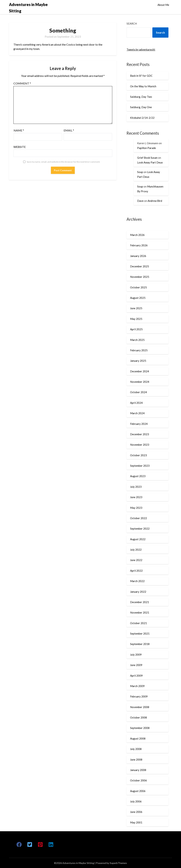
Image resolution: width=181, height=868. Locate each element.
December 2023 (140, 434)
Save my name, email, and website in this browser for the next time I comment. (63, 162)
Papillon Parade (147, 148)
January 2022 (138, 592)
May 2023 (136, 508)
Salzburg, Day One (141, 107)
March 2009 (137, 686)
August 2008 (138, 738)
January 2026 (138, 256)
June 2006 (136, 812)
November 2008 (140, 707)
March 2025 (137, 340)
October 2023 (138, 455)
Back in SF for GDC (141, 76)
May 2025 (136, 319)
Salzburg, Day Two (141, 97)
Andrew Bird (155, 201)
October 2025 (138, 287)
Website (20, 147)
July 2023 (136, 487)
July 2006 (136, 801)
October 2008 (138, 717)
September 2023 (140, 466)
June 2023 (136, 497)
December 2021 (140, 602)
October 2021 (138, 623)
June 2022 (136, 560)
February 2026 (139, 245)
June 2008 (136, 759)
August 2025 (138, 298)
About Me (163, 5)
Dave (140, 201)
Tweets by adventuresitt (141, 49)
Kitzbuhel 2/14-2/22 (142, 118)
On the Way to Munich (143, 86)
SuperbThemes (118, 863)
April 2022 (136, 571)
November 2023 (140, 445)
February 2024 (139, 424)
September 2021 (140, 634)
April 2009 (136, 676)
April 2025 (136, 329)
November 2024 (140, 382)
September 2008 (140, 728)
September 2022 (140, 529)
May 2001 (136, 822)
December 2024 (140, 371)
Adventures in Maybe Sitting (28, 8)
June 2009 (136, 665)
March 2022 (137, 581)
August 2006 (138, 791)
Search (132, 24)
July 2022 (136, 550)
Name (19, 130)
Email (69, 130)
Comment (22, 83)
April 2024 (136, 403)
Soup (140, 172)
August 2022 (138, 539)
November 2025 (140, 277)
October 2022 (138, 518)
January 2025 (138, 361)
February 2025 (139, 350)
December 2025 (140, 266)
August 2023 (138, 476)
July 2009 (136, 655)
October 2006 (138, 780)
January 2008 (138, 770)
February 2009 (139, 696)
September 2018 (140, 644)
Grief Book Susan (147, 158)
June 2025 (136, 308)
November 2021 (140, 612)
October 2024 (138, 392)
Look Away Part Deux (150, 162)
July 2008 (136, 749)
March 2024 (137, 413)
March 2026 (137, 235)
